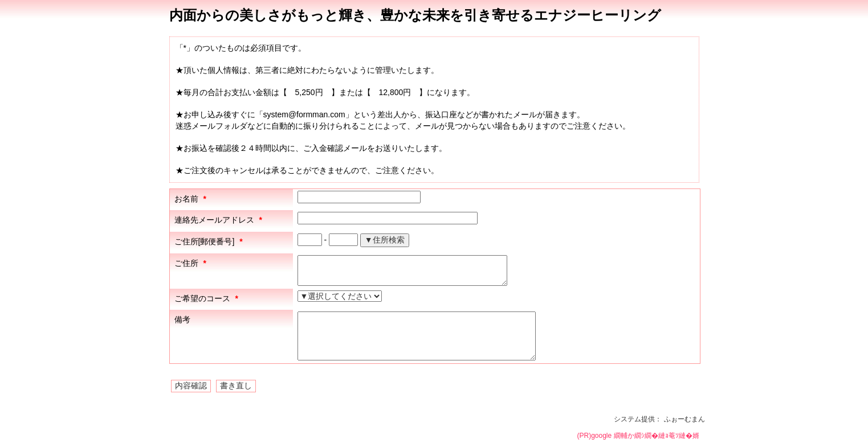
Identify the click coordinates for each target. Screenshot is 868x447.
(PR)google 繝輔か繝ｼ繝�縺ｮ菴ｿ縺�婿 (638, 436)
